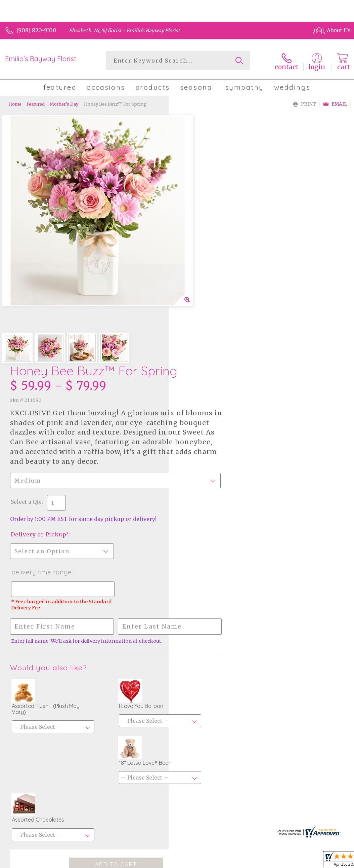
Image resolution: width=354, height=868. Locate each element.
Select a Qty (195, 261)
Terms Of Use (190, 791)
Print (304, 103)
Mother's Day (64, 103)
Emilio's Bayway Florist (41, 59)
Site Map (325, 791)
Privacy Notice (231, 791)
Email (335, 103)
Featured (36, 103)
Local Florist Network (282, 791)
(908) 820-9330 (36, 30)
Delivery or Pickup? (208, 293)
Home (15, 103)
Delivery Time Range (210, 331)
